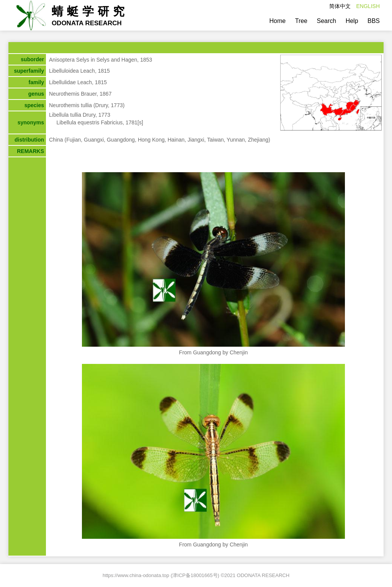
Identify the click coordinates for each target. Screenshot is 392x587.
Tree (301, 21)
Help (352, 21)
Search (326, 21)
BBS (374, 21)
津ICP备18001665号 (195, 575)
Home (278, 21)
